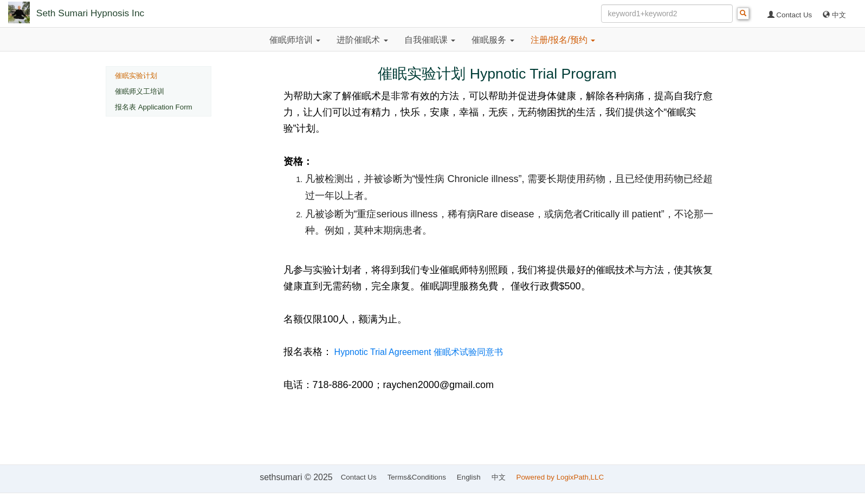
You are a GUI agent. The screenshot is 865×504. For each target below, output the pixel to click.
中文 (834, 15)
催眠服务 (493, 40)
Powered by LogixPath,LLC (561, 477)
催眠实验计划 (136, 76)
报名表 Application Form (154, 107)
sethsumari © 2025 (296, 477)
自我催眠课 (430, 40)
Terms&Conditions (417, 477)
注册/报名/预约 (563, 40)
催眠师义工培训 (140, 91)
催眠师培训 (295, 40)
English (469, 477)
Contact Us (790, 15)
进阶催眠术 (362, 40)
